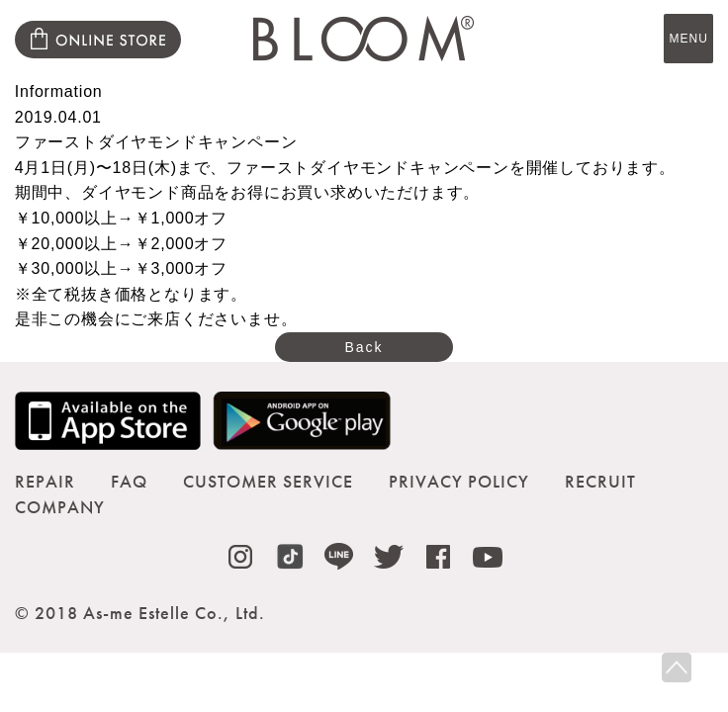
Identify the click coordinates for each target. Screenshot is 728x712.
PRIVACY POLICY (459, 481)
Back (364, 347)
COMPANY (60, 507)
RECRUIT (600, 481)
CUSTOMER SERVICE (268, 481)
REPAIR (45, 481)
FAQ (129, 481)
